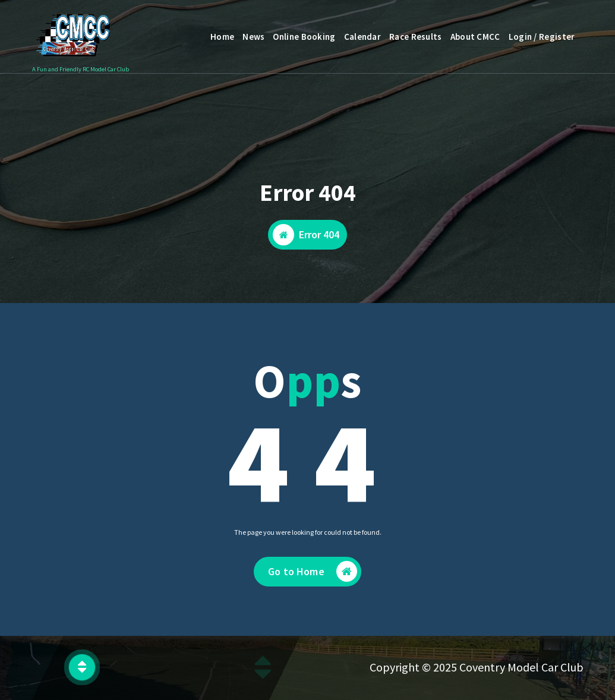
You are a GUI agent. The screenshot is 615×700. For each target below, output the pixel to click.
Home (222, 37)
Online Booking (304, 37)
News (253, 37)
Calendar (362, 37)
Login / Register (542, 37)
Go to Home (313, 573)
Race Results (416, 37)
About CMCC (475, 37)
